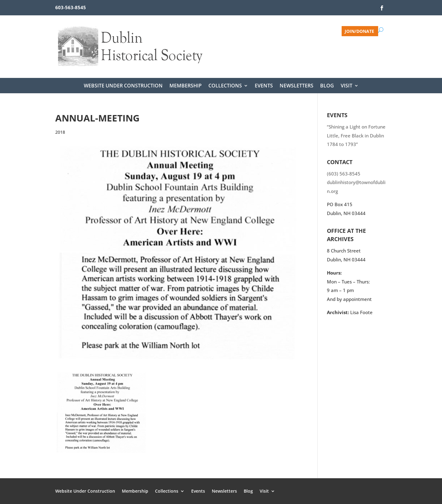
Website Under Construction (123, 86)
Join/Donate (359, 31)
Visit (347, 86)
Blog (327, 86)
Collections (225, 86)
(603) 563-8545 (344, 174)
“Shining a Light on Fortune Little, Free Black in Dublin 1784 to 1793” (356, 135)
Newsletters (297, 86)
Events (264, 86)
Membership (186, 86)
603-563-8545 (71, 7)
